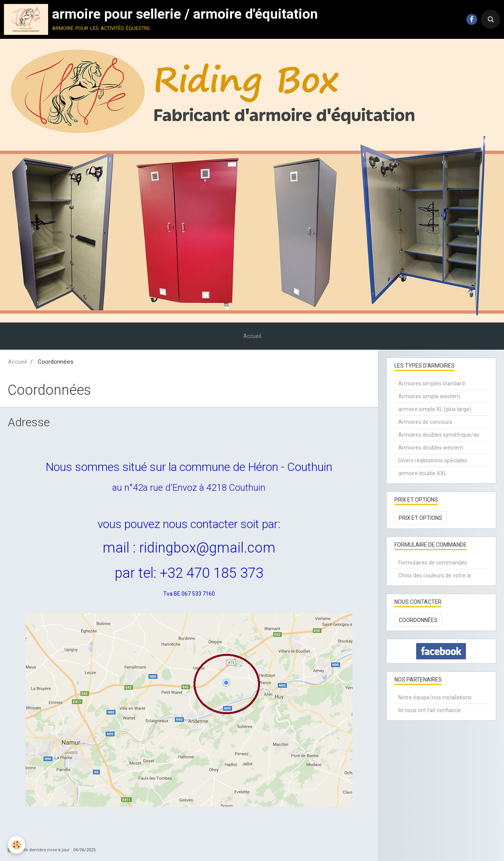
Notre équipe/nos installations (435, 697)
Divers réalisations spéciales (433, 460)
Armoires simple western (429, 396)
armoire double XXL (422, 473)
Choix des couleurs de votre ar (435, 575)
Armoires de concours (425, 422)
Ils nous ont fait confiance (430, 710)
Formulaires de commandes (433, 563)
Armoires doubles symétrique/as (439, 435)
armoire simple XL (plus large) (435, 409)
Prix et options (420, 518)
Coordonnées (418, 620)
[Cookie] (17, 845)
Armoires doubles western (431, 448)
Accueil (252, 336)
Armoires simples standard (432, 383)
